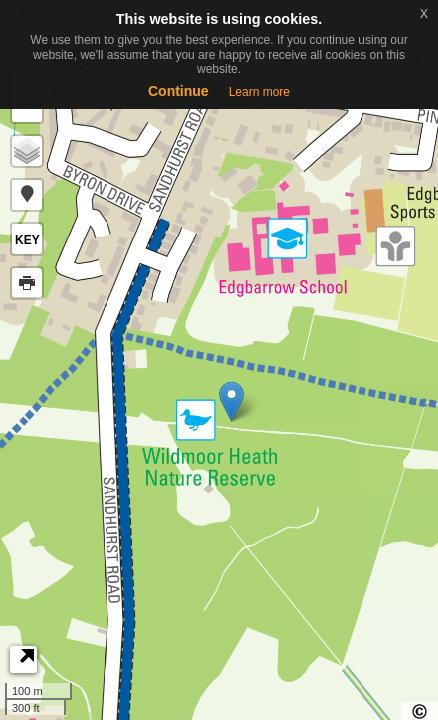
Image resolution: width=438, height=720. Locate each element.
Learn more (259, 92)
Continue (178, 91)
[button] (27, 195)
